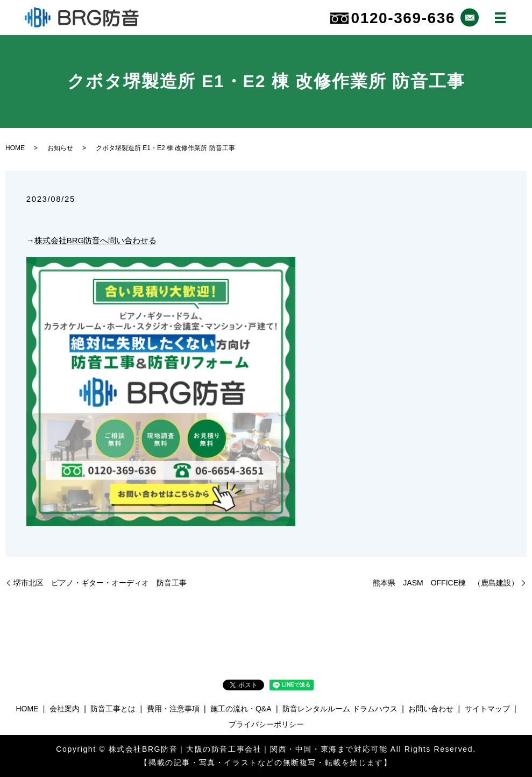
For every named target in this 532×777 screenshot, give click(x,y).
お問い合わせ (431, 709)
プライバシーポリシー (266, 724)
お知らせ (60, 148)
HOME (15, 148)
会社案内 (65, 709)
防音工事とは (113, 709)
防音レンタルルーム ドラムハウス (340, 709)
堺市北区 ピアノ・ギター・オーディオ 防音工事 (100, 583)
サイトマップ (487, 709)
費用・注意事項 (173, 709)
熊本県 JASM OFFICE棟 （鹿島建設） (446, 583)
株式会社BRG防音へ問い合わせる (96, 240)
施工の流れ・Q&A (241, 709)
